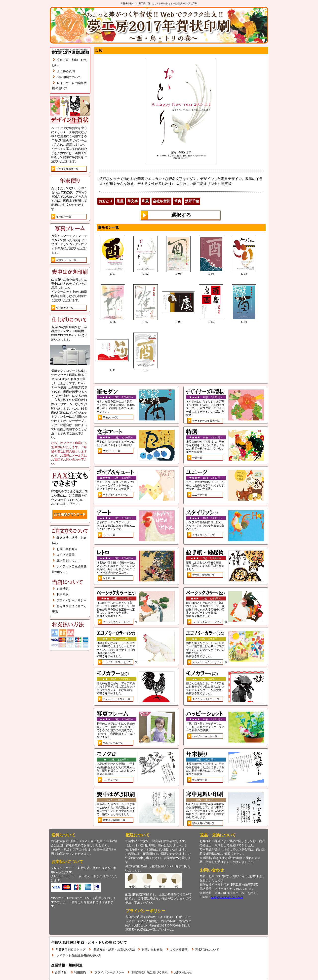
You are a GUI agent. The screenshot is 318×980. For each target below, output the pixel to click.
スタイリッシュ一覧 (203, 535)
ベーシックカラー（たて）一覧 (120, 622)
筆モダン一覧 (110, 417)
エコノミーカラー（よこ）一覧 (210, 662)
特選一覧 (197, 458)
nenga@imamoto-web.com (227, 897)
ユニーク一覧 (200, 495)
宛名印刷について (69, 77)
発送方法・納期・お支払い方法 (114, 938)
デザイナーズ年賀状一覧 (206, 421)
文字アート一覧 (112, 451)
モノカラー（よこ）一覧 (206, 699)
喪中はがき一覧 (65, 308)
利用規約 (63, 595)
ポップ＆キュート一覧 (115, 495)
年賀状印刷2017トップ (71, 938)
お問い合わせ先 (67, 549)
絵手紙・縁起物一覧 (203, 575)
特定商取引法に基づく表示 (150, 961)
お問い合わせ (183, 961)
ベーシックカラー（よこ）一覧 (210, 622)
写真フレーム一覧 (66, 260)
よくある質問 (66, 71)
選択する (181, 215)
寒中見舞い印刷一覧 (203, 823)
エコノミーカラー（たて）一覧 (120, 662)
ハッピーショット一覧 (205, 736)
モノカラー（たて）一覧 (117, 699)
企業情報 (63, 589)
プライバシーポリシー (72, 600)
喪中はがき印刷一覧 (114, 820)
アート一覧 (109, 535)
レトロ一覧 (109, 578)
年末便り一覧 (64, 217)
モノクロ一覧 (110, 780)
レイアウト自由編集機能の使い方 (79, 944)
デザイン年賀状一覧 (67, 169)
